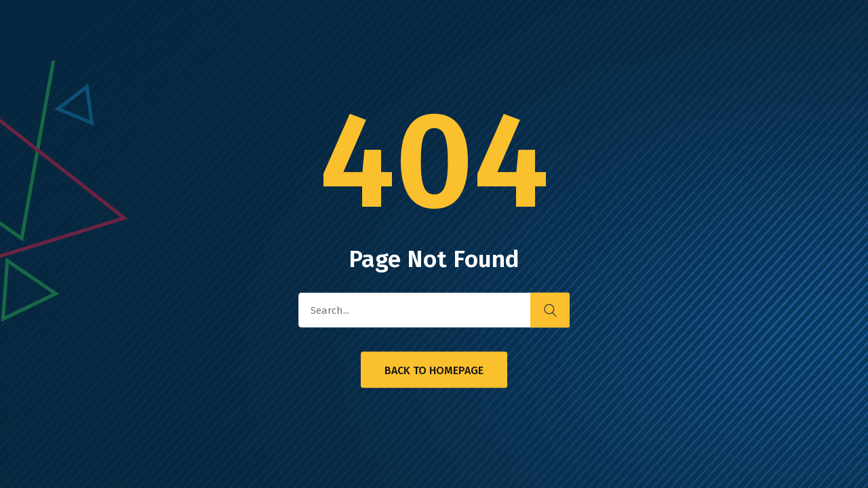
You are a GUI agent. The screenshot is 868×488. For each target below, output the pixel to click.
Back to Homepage (434, 370)
